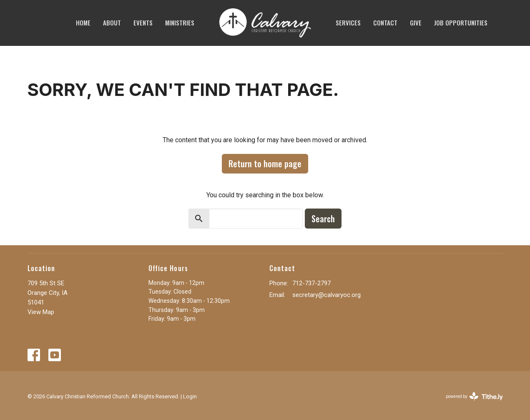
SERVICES (348, 23)
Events (143, 23)
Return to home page (265, 163)
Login (190, 396)
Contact (385, 23)
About (112, 23)
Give (416, 23)
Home (83, 23)
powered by (474, 396)
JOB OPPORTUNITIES (461, 23)
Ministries (180, 23)
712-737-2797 (311, 283)
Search (323, 219)
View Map (41, 312)
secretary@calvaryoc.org (327, 295)
